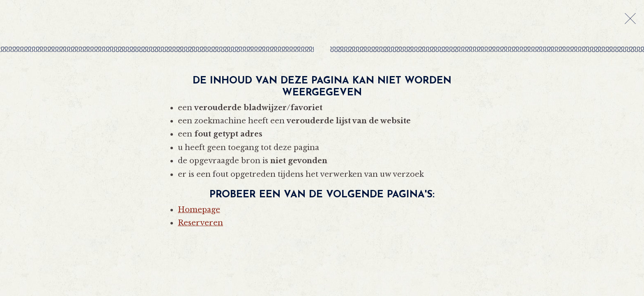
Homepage (199, 210)
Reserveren (200, 223)
